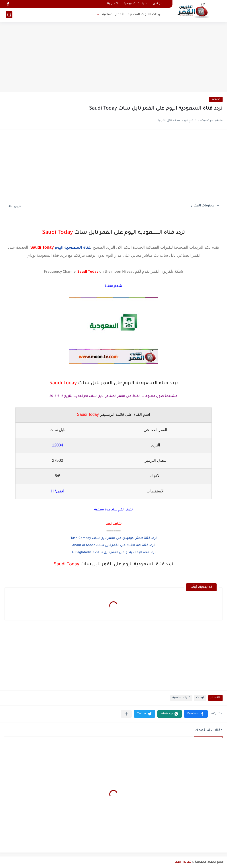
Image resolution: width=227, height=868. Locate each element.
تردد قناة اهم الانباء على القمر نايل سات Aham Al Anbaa (113, 546)
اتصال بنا (113, 4)
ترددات (216, 99)
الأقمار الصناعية (113, 15)
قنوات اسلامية (181, 698)
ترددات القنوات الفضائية (145, 15)
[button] (196, 714)
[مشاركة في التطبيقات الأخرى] (126, 714)
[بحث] (9, 15)
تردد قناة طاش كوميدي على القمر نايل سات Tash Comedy (114, 538)
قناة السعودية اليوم (73, 248)
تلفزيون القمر (183, 862)
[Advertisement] (113, 58)
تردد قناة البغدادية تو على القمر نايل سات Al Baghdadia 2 (114, 553)
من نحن (158, 4)
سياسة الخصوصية (135, 4)
